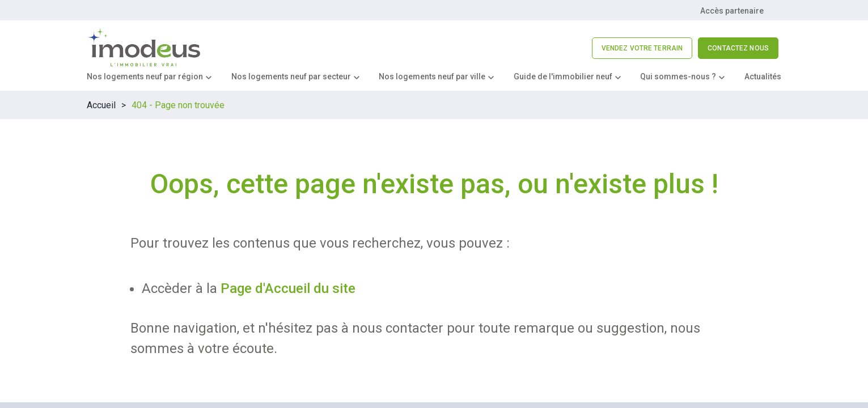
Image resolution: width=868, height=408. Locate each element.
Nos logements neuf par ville (432, 76)
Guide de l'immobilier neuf (563, 76)
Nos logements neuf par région (145, 76)
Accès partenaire (732, 11)
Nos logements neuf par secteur (291, 76)
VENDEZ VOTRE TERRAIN (642, 48)
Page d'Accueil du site (288, 288)
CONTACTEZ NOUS (738, 48)
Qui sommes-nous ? (678, 76)
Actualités (763, 76)
